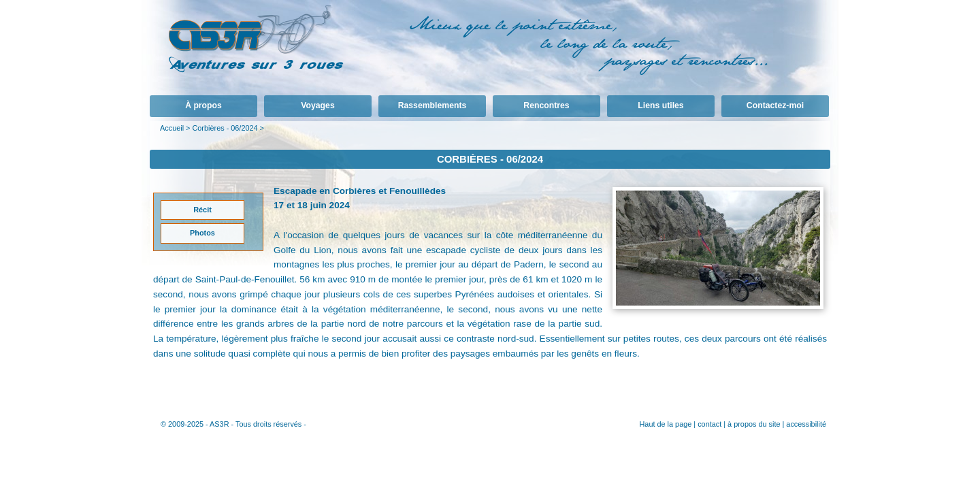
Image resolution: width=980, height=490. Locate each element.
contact (709, 424)
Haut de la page (665, 424)
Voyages (317, 105)
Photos (202, 233)
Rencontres (546, 105)
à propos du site (754, 424)
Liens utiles (660, 105)
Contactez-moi (775, 105)
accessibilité (806, 424)
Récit (202, 210)
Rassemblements (432, 105)
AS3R (219, 424)
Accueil (172, 128)
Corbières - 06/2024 (225, 128)
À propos (203, 105)
